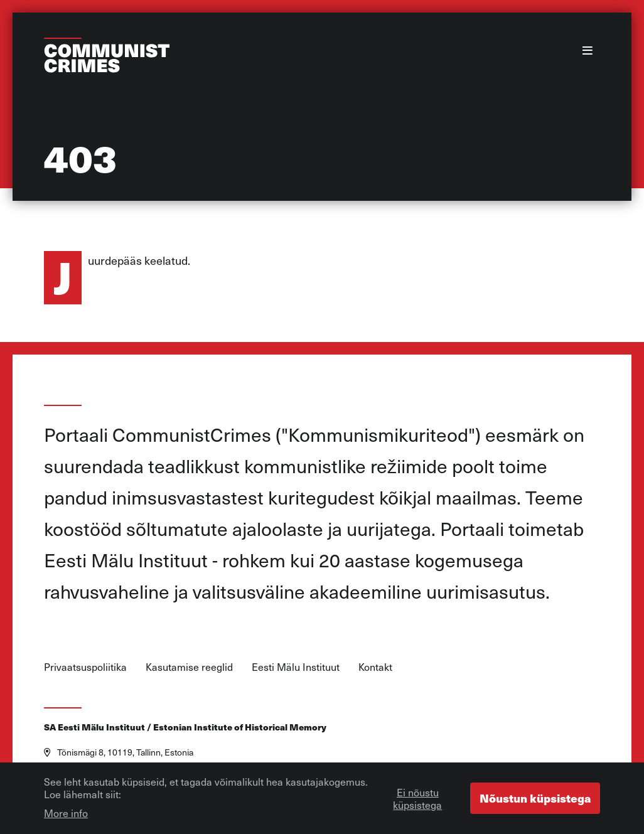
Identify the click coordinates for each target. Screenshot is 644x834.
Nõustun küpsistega (535, 801)
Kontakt (375, 666)
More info (66, 816)
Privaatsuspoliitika (85, 666)
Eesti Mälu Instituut (296, 666)
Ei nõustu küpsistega (417, 801)
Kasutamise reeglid (189, 666)
